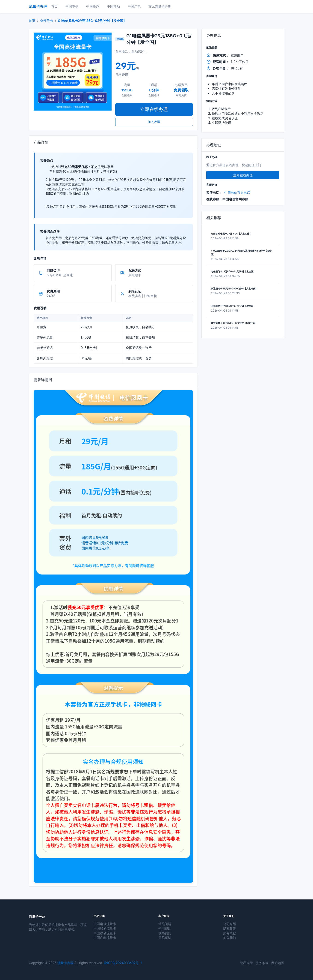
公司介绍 (230, 924)
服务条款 (230, 933)
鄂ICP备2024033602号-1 (123, 963)
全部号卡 (47, 21)
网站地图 (278, 963)
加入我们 (230, 938)
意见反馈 (165, 938)
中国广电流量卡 (105, 938)
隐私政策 (230, 928)
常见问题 (165, 924)
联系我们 (165, 933)
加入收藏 (154, 122)
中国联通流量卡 (105, 928)
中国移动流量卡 (105, 933)
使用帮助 (165, 928)
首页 (32, 21)
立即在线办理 (154, 109)
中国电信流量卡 (105, 924)
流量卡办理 (65, 963)
